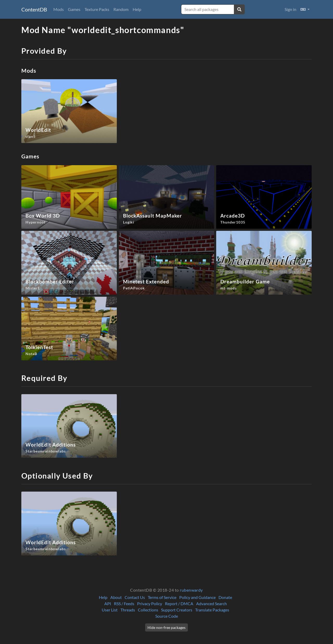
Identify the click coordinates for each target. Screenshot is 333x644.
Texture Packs (97, 9)
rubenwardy (191, 590)
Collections (148, 610)
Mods (59, 9)
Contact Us (135, 597)
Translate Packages (212, 610)
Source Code (167, 616)
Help (137, 9)
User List (110, 610)
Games (74, 9)
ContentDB (34, 9)
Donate (225, 597)
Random (121, 9)
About (116, 597)
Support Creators (177, 610)
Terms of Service (162, 597)
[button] (305, 9)
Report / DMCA (179, 603)
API (108, 603)
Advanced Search (212, 603)
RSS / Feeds (124, 603)
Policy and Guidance (197, 597)
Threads (128, 610)
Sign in (290, 9)
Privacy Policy (150, 603)
